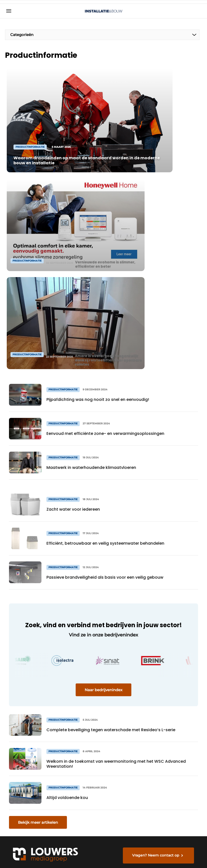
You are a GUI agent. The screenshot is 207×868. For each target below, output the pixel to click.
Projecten (17, 721)
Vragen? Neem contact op (158, 642)
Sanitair (15, 740)
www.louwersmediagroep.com (171, 824)
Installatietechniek (25, 750)
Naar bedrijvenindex (103, 472)
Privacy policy (188, 856)
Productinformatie (25, 711)
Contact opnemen (65, 729)
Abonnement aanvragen (68, 714)
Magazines (65, 702)
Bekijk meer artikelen (38, 605)
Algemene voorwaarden (154, 856)
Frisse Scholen (21, 759)
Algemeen (18, 702)
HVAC (13, 731)
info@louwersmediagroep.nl (169, 723)
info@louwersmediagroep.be (169, 798)
